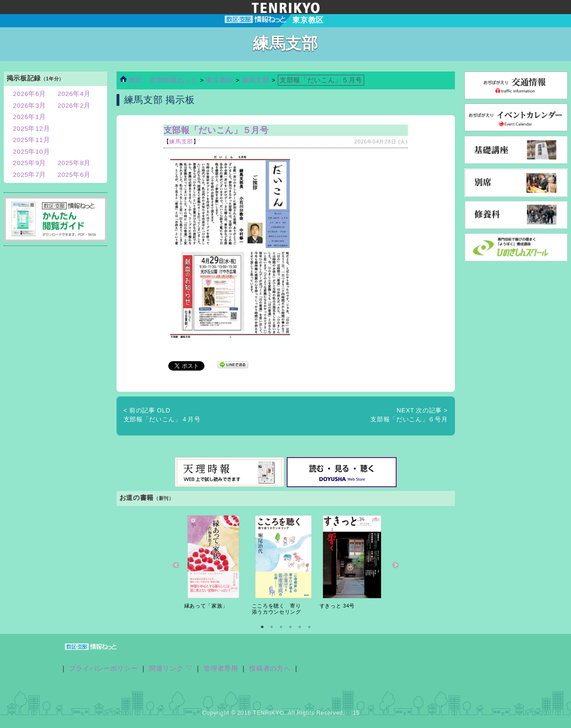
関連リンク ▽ (171, 669)
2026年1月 (30, 117)
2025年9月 (30, 163)
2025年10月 (32, 152)
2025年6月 (74, 175)
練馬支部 (256, 80)
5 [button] (300, 627)
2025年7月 (30, 175)
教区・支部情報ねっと (159, 80)
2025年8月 (74, 163)
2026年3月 (30, 106)
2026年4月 (74, 94)
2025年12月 (32, 129)
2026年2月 (74, 106)
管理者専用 (221, 669)
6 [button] (309, 627)
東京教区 (221, 80)
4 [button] (290, 627)
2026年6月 (30, 94)
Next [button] (395, 565)
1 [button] (262, 627)
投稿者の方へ (270, 669)
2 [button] (272, 627)
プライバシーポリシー (104, 669)
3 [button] (281, 627)
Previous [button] (176, 565)
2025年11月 (32, 140)
